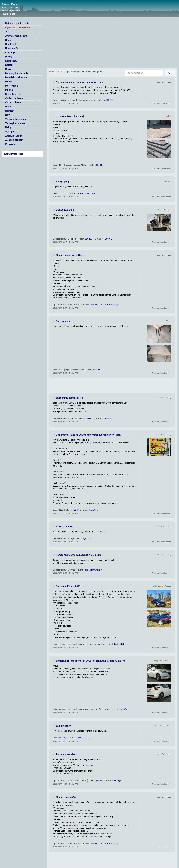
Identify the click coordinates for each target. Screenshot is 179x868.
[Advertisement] (112, 385)
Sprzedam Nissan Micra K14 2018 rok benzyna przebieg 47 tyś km (90, 661)
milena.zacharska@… (87, 193)
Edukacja (10, 52)
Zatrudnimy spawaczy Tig (69, 398)
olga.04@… (88, 538)
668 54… (99, 370)
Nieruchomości (13, 94)
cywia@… (124, 709)
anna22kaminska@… (95, 570)
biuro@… (94, 510)
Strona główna (10, 4)
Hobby (9, 57)
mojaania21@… (84, 738)
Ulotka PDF (74, 103)
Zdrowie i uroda (14, 136)
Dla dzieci (10, 44)
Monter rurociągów (66, 797)
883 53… (64, 738)
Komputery (11, 61)
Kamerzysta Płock (14, 154)
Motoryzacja (12, 86)
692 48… (102, 644)
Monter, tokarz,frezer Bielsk (70, 255)
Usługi (9, 127)
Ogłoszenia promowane (18, 27)
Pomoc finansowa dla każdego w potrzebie (78, 555)
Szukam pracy (63, 726)
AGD (8, 32)
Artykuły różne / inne (16, 36)
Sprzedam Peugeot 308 (68, 586)
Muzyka (9, 90)
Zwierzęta (10, 144)
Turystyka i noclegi (15, 123)
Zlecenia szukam (14, 140)
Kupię (8, 69)
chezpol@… (109, 418)
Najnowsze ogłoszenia (17, 23)
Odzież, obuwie (13, 102)
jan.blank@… (120, 644)
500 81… (90, 418)
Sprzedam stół (63, 321)
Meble (8, 82)
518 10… (89, 239)
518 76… (110, 100)
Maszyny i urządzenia (17, 73)
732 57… (77, 510)
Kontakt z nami (10, 7)
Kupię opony (63, 182)
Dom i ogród (12, 48)
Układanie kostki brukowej (70, 116)
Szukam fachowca (65, 526)
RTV (8, 115)
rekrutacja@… (114, 305)
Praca (8, 107)
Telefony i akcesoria (16, 119)
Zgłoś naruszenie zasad (161, 103)
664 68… (100, 165)
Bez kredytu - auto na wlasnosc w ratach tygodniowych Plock (88, 435)
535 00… (95, 305)
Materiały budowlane (16, 77)
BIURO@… (118, 781)
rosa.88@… (107, 239)
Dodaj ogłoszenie (11, 11)
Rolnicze (10, 111)
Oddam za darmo (14, 98)
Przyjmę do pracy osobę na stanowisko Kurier (80, 82)
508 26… (107, 709)
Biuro (8, 40)
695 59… (100, 781)
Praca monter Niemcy (67, 754)
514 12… (64, 193)
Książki (9, 65)
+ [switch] (4, 86)
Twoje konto (9, 14)
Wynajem (10, 132)
